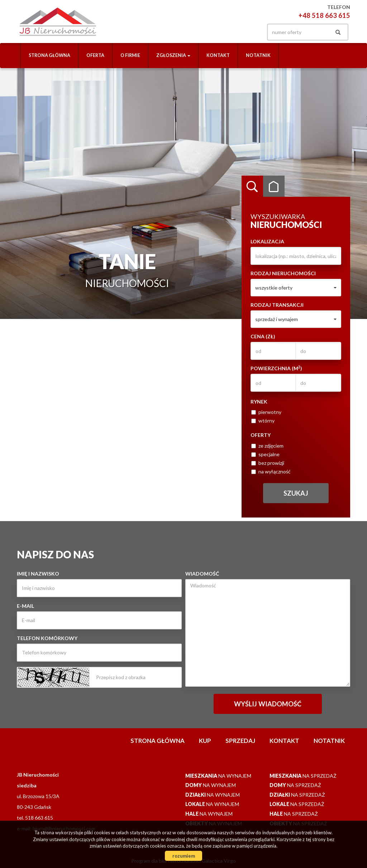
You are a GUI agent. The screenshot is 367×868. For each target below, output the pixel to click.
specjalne (265, 454)
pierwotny (266, 412)
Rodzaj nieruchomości (283, 273)
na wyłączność (271, 471)
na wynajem (218, 776)
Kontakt (218, 55)
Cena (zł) (263, 336)
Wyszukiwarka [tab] (252, 186)
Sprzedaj (240, 741)
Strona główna (49, 55)
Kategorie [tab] (274, 186)
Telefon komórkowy (47, 638)
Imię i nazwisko (38, 574)
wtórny (263, 421)
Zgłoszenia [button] (173, 55)
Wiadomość (202, 574)
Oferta (95, 55)
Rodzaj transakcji (277, 305)
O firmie (130, 55)
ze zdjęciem (267, 446)
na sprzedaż (303, 776)
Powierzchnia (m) (276, 368)
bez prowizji (268, 463)
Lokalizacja (267, 241)
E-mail (25, 606)
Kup (205, 741)
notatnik (258, 55)
